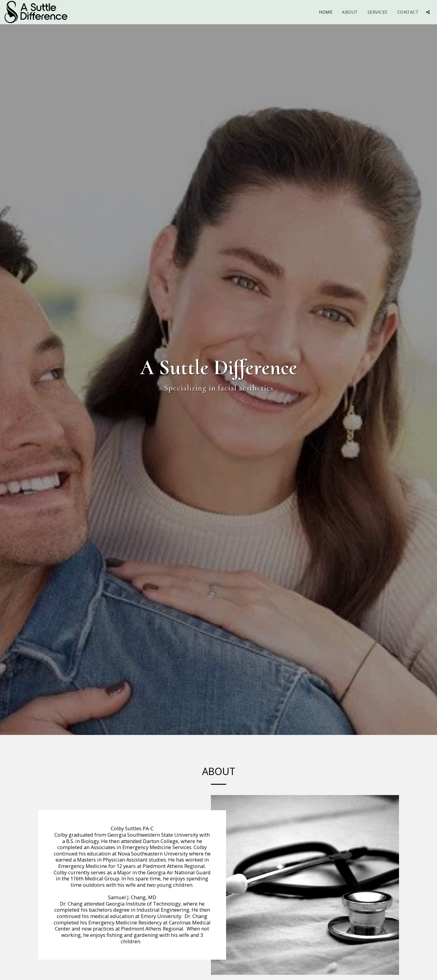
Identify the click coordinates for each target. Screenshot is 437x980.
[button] (428, 12)
